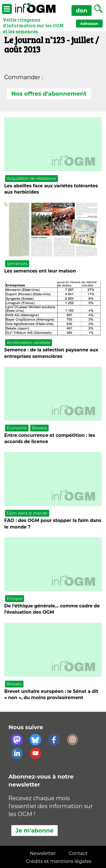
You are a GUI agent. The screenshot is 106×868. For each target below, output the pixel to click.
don (82, 11)
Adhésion (89, 24)
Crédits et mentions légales (59, 861)
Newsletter (43, 853)
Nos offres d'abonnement (49, 94)
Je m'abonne (34, 831)
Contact (78, 853)
